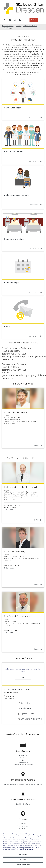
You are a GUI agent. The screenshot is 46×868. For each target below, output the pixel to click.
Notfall (34, 20)
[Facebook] (10, 20)
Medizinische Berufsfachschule (23, 765)
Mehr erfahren (35, 117)
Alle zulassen (23, 854)
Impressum (23, 828)
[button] (30, 703)
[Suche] (5, 20)
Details (38, 445)
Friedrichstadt (23, 756)
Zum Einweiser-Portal (23, 804)
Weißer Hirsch (23, 762)
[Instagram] (15, 20)
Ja (23, 677)
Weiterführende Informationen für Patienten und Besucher (23, 784)
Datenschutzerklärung (28, 850)
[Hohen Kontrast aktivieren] (20, 20)
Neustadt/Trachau (23, 758)
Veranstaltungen (23, 826)
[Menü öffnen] (41, 20)
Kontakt (23, 824)
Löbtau (23, 760)
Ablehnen (23, 859)
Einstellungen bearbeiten (23, 864)
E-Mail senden (9, 510)
